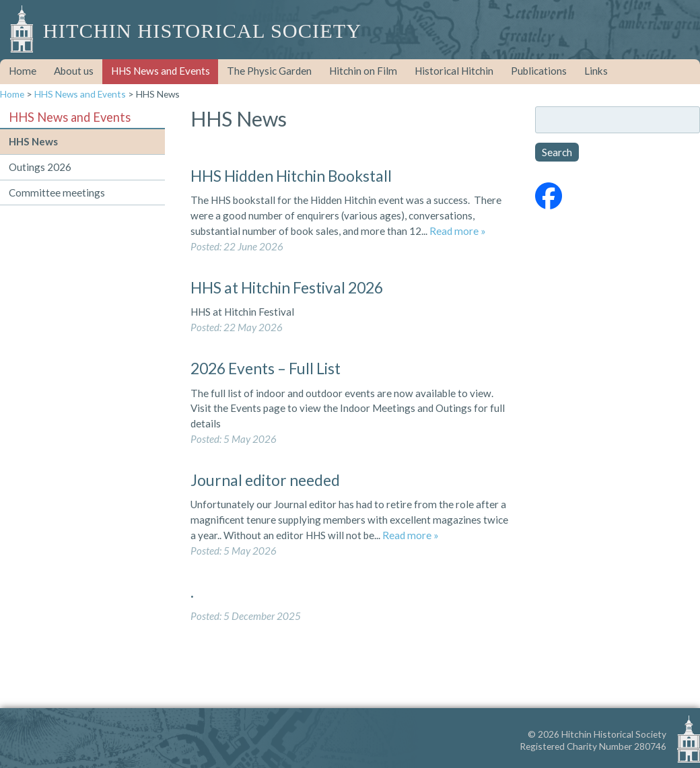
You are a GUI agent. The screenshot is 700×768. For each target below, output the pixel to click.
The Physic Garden (269, 71)
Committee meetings (57, 193)
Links (596, 71)
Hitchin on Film (363, 71)
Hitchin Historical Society (202, 31)
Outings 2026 (40, 167)
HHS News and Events (161, 71)
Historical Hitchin (454, 71)
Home (23, 71)
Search (557, 152)
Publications (539, 71)
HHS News (33, 141)
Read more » (458, 231)
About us (74, 71)
